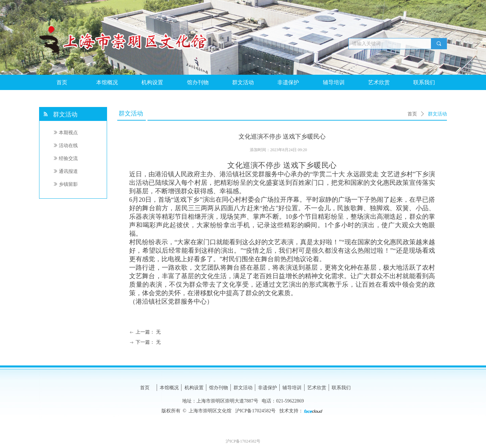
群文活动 (437, 114)
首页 (412, 114)
